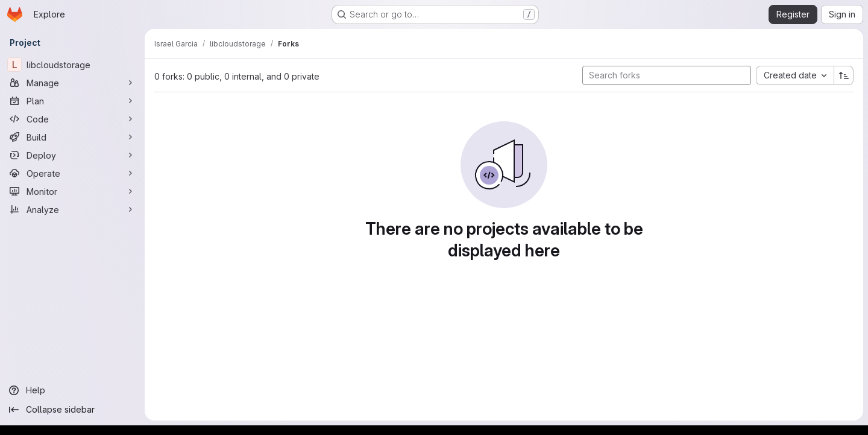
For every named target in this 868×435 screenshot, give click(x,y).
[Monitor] (72, 191)
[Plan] (72, 101)
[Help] (72, 390)
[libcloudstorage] (72, 65)
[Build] (72, 137)
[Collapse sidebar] (72, 410)
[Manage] (72, 83)
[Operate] (72, 173)
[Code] (72, 119)
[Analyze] (72, 209)
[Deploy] (72, 155)
